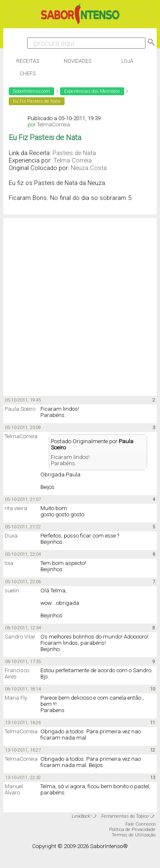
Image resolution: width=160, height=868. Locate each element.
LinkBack (81, 816)
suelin (12, 591)
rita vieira (16, 508)
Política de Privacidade (132, 830)
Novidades (77, 61)
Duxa (11, 536)
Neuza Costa (89, 168)
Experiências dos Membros (92, 91)
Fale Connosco (140, 824)
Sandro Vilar (20, 637)
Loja (127, 61)
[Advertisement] (78, 306)
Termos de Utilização (134, 835)
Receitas (28, 61)
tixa (9, 563)
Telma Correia (72, 160)
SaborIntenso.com (31, 91)
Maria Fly (16, 698)
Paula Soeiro (20, 409)
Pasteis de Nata (74, 153)
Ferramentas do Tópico (125, 816)
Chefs (27, 74)
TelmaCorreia (54, 125)
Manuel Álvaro (14, 789)
